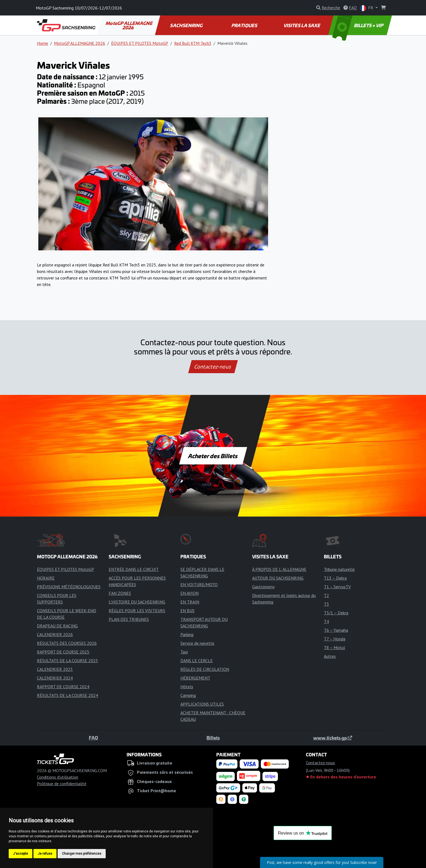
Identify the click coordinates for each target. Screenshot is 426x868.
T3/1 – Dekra (336, 613)
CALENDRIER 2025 (55, 669)
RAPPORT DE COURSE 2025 (63, 652)
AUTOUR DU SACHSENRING (278, 578)
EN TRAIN (190, 602)
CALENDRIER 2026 (55, 634)
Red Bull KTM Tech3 (193, 43)
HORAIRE (46, 578)
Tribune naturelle (339, 569)
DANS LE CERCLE (197, 661)
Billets (213, 738)
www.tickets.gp (333, 738)
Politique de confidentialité (62, 784)
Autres (330, 656)
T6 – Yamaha (336, 630)
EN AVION (189, 593)
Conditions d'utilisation (58, 777)
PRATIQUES (244, 25)
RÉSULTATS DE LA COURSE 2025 (68, 661)
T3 (326, 604)
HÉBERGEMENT (195, 678)
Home (43, 43)
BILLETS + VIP (358, 25)
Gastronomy (263, 587)
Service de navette (197, 643)
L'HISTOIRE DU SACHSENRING (137, 602)
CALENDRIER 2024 (55, 678)
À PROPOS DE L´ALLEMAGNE (279, 569)
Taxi (184, 652)
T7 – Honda (335, 639)
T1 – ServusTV (337, 587)
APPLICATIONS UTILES (202, 704)
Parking (187, 634)
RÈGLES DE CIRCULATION (205, 669)
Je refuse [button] (45, 854)
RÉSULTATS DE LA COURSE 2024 (68, 695)
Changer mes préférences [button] (82, 854)
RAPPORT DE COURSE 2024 (63, 687)
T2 (326, 595)
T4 (326, 621)
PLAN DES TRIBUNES (129, 619)
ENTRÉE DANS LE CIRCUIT (134, 569)
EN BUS (187, 611)
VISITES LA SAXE (302, 25)
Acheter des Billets (213, 456)
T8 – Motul (334, 647)
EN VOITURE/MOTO (199, 584)
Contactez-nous (213, 367)
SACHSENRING (187, 25)
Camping (188, 695)
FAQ (93, 738)
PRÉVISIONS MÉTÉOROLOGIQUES (69, 587)
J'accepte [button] (21, 854)
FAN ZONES (120, 593)
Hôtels (187, 687)
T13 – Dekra (335, 578)
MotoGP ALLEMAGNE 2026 (129, 25)
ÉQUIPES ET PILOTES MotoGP (140, 43)
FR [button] (367, 8)
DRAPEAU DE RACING (57, 626)
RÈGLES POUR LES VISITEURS (137, 611)
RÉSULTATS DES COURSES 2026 (67, 643)
